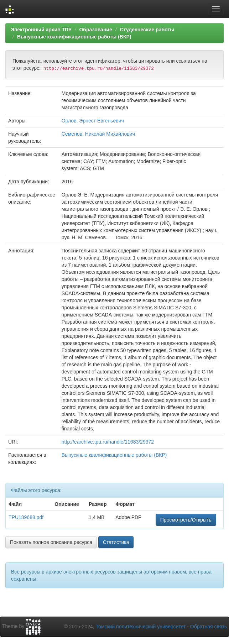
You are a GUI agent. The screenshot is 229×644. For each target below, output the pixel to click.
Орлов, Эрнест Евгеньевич (93, 121)
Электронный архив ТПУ (41, 30)
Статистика (116, 542)
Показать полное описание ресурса (51, 542)
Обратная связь (209, 627)
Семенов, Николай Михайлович (98, 134)
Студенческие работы (147, 30)
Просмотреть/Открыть (186, 520)
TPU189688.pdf (26, 517)
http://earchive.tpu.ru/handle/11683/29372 (108, 442)
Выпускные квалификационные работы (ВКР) (74, 37)
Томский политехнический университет (141, 627)
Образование (95, 30)
